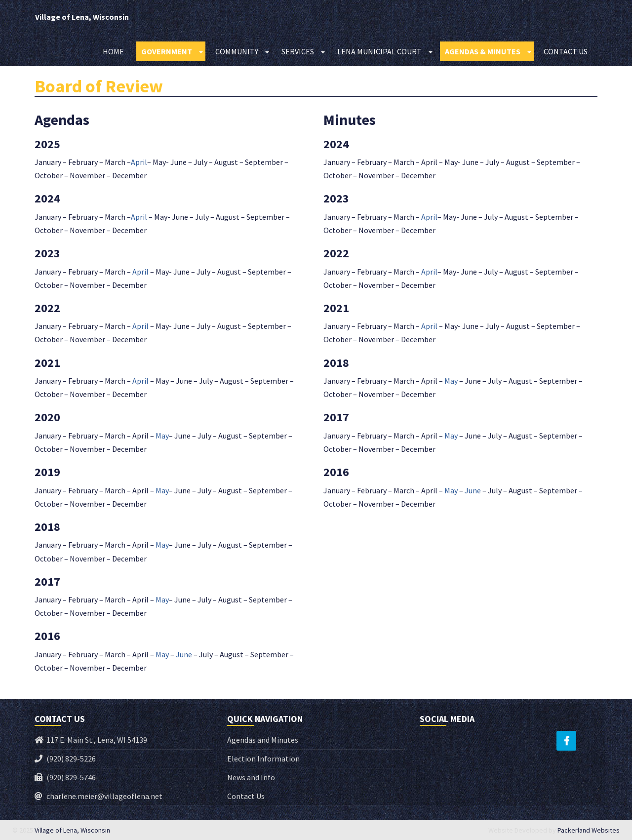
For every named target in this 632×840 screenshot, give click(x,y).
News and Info (251, 777)
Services (298, 52)
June (184, 654)
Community (237, 52)
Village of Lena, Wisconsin (81, 17)
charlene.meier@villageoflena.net (104, 796)
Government (167, 52)
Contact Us (566, 52)
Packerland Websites (589, 830)
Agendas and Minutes (263, 740)
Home (113, 52)
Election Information (263, 759)
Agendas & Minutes (483, 52)
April (139, 162)
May (162, 436)
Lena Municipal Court (379, 52)
